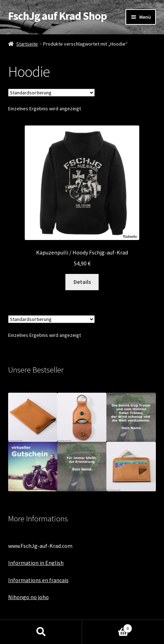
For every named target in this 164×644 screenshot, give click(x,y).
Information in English (36, 563)
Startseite (27, 44)
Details (82, 282)
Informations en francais (38, 580)
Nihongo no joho (28, 597)
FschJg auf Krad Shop (57, 16)
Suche (41, 632)
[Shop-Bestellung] (51, 93)
